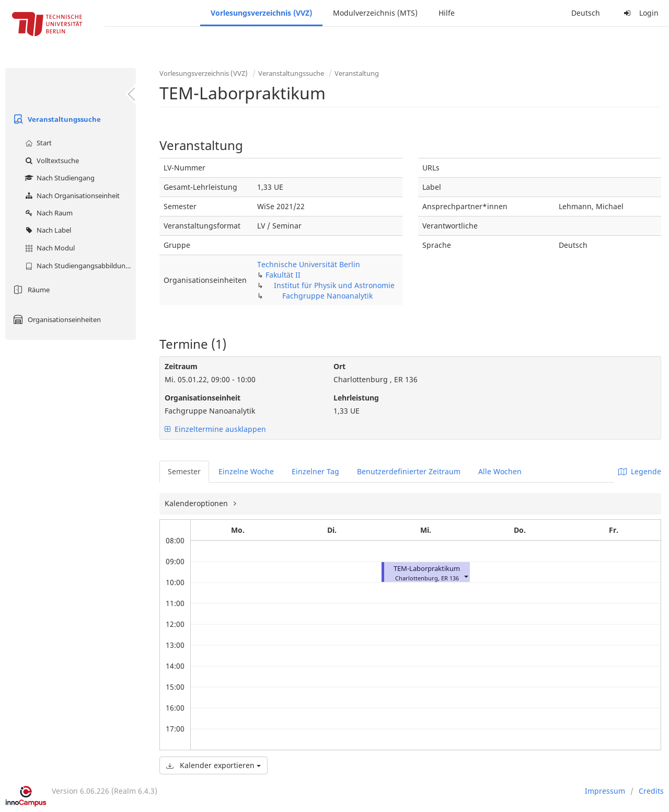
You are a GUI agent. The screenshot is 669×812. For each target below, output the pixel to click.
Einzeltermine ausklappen (215, 429)
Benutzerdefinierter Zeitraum (409, 471)
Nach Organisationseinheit (71, 196)
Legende (640, 471)
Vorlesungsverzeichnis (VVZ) (261, 13)
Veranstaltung (357, 73)
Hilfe (447, 13)
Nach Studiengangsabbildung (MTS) (79, 266)
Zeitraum (181, 366)
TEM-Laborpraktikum (427, 569)
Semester (184, 471)
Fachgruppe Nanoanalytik (327, 296)
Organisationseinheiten (56, 319)
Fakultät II (283, 275)
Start (37, 143)
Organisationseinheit (203, 398)
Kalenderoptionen (197, 503)
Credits (651, 791)
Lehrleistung (356, 398)
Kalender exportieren (214, 765)
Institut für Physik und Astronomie (334, 285)
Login (640, 13)
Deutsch (586, 13)
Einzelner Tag (315, 471)
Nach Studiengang (59, 178)
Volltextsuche (51, 161)
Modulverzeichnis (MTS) (375, 13)
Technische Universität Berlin (309, 264)
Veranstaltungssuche (56, 119)
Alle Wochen (500, 471)
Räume (30, 290)
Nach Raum (48, 213)
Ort (339, 366)
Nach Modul (49, 248)
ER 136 (450, 578)
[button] (466, 576)
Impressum (605, 791)
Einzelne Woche (246, 471)
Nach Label (47, 230)
